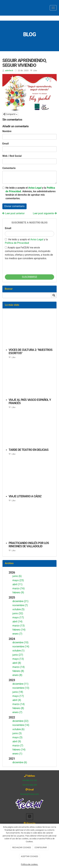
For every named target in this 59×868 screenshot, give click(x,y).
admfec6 (9, 70)
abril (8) (17, 663)
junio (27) (18, 655)
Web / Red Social (12, 156)
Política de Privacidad (17, 243)
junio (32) (18, 613)
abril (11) (17, 584)
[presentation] (29, 266)
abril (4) (17, 700)
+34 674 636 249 (29, 785)
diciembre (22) (20, 721)
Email (6, 144)
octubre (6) (18, 729)
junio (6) (17, 576)
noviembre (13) (21, 688)
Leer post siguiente (45, 213)
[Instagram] (30, 817)
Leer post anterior (13, 213)
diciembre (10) (20, 642)
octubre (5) (18, 609)
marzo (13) (19, 626)
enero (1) (17, 754)
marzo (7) (18, 746)
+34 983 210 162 (29, 780)
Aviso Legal (35, 188)
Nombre (7, 131)
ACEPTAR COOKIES (29, 856)
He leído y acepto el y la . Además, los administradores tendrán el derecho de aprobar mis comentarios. (31, 193)
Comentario (9, 168)
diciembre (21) (20, 601)
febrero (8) (18, 671)
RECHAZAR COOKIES (22, 847)
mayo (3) (17, 737)
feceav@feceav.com (29, 794)
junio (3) (17, 733)
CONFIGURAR (41, 847)
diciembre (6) (20, 762)
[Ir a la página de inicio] (2, 8)
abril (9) (17, 741)
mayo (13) (18, 659)
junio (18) (18, 692)
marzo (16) (19, 588)
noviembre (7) (20, 605)
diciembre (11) (20, 684)
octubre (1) (18, 651)
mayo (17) (18, 617)
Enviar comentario (14, 206)
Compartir (10, 114)
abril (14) (17, 622)
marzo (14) (19, 667)
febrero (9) (18, 592)
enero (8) (17, 675)
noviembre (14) (21, 647)
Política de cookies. (29, 864)
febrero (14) (19, 630)
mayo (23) (18, 580)
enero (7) (17, 634)
